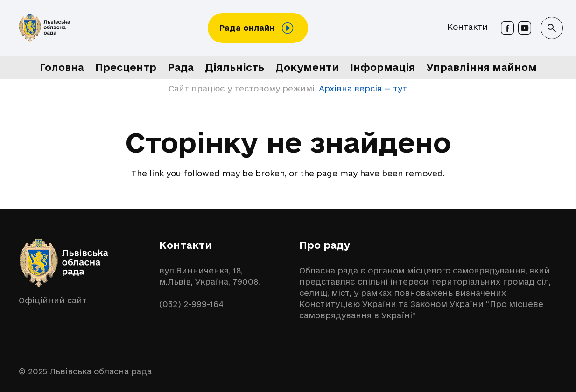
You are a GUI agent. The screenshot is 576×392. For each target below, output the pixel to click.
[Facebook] (507, 28)
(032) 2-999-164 (191, 304)
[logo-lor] (45, 28)
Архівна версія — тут (362, 88)
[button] (552, 28)
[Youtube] (525, 28)
